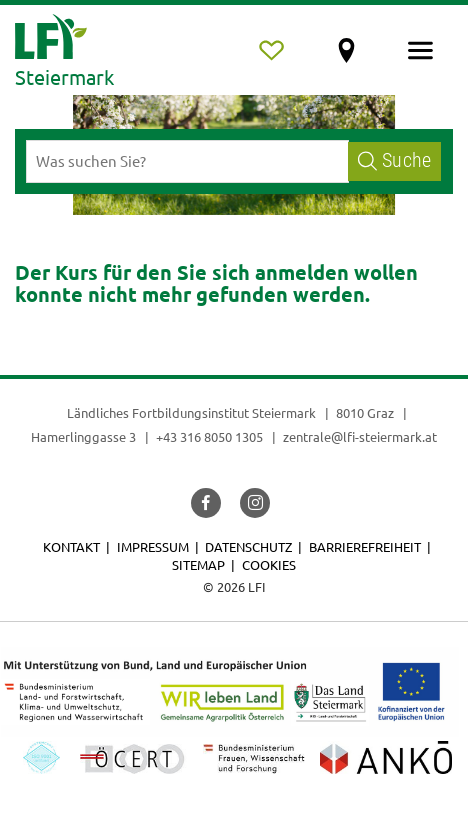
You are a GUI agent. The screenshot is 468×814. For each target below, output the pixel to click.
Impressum (153, 546)
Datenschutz (248, 546)
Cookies (269, 564)
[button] (206, 503)
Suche (394, 160)
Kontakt (71, 546)
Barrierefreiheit (365, 546)
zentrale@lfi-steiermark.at (360, 436)
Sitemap (198, 564)
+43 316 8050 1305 (209, 436)
